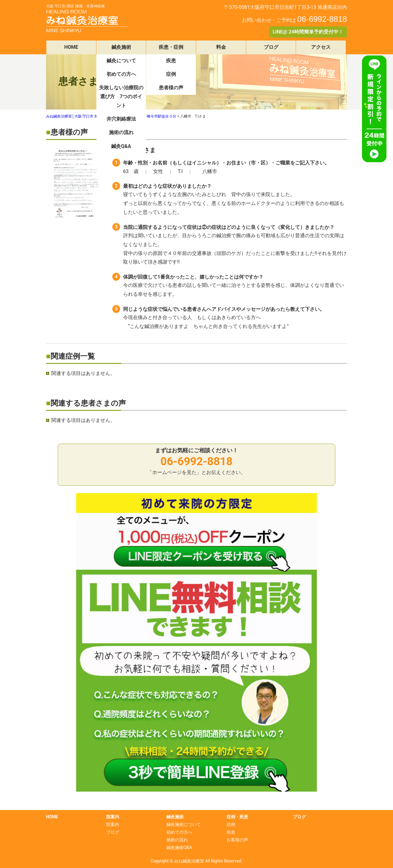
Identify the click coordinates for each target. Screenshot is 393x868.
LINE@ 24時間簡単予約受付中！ (308, 32)
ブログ (271, 47)
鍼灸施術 (121, 47)
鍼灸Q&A (121, 146)
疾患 (171, 61)
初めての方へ (121, 74)
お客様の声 (237, 840)
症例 (171, 74)
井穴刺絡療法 (121, 119)
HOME (71, 47)
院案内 (113, 824)
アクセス (321, 47)
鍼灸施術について (184, 824)
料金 (221, 47)
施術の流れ (121, 132)
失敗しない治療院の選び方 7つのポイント (121, 96)
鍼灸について (121, 61)
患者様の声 (171, 88)
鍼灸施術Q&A (179, 847)
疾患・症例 (171, 47)
